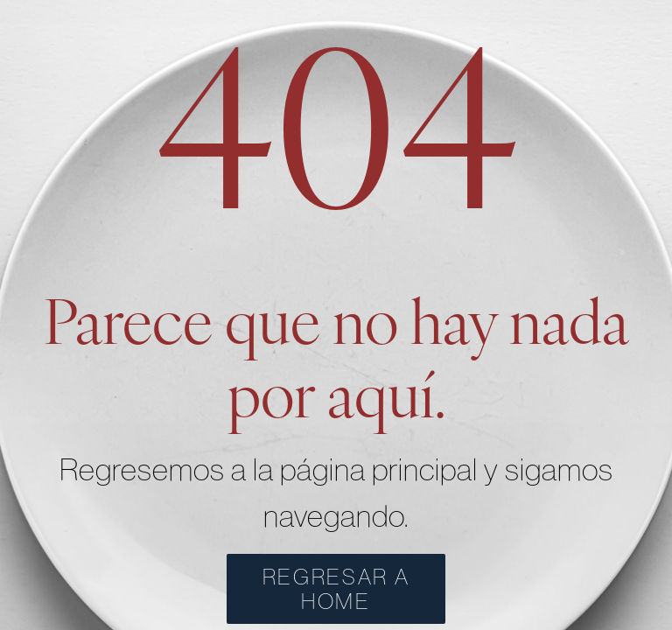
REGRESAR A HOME (336, 589)
